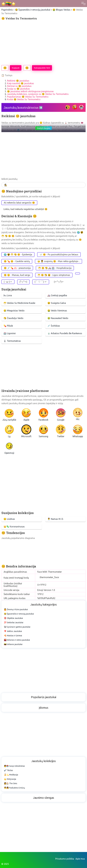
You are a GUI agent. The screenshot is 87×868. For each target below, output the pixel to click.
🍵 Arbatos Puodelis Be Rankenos (65, 333)
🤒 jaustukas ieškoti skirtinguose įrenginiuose (30, 91)
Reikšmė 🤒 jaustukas (18, 81)
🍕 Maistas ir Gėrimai (13, 636)
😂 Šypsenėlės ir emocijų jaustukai (33, 10)
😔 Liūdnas (9, 519)
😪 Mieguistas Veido (14, 311)
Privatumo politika (65, 859)
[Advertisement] (43, 43)
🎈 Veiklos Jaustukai (13, 631)
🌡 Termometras (12, 341)
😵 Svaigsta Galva (57, 303)
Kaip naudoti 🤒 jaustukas (20, 83)
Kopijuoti (16, 68)
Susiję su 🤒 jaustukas (18, 89)
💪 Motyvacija (10, 779)
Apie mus (80, 859)
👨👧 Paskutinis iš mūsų (14, 788)
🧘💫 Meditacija (11, 775)
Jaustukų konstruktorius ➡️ (23, 107)
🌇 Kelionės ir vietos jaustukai (17, 640)
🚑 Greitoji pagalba (57, 295)
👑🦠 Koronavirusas (14, 527)
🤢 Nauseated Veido (58, 318)
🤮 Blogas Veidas (61, 10)
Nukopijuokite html (42, 68)
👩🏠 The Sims (11, 783)
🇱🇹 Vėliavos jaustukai (13, 644)
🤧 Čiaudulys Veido (13, 318)
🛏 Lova (8, 295)
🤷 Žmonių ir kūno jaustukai (16, 609)
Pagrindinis (7, 10)
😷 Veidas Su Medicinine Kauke (19, 303)
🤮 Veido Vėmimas (57, 311)
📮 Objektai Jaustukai (13, 618)
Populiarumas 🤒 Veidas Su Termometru (28, 97)
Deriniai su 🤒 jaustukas (19, 86)
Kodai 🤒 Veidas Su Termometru (24, 99)
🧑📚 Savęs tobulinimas (14, 766)
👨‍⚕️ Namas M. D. (55, 519)
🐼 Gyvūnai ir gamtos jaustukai (17, 627)
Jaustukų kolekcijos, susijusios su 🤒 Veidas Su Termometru (38, 94)
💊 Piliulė (8, 326)
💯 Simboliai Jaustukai (14, 623)
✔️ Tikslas (8, 770)
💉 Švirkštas (54, 326)
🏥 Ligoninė (10, 333)
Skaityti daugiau (44, 128)
